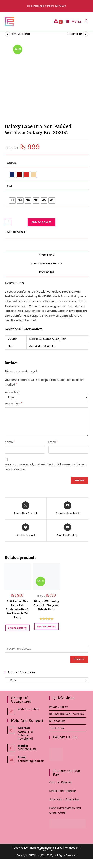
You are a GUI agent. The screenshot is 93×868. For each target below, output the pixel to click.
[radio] (12, 175)
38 (44, 346)
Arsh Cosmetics (28, 709)
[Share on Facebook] (67, 508)
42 (53, 346)
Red (57, 339)
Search (79, 659)
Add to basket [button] (47, 626)
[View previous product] (7, 34)
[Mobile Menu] (73, 21)
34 (35, 346)
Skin (64, 339)
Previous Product (20, 34)
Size (10, 186)
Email (53, 442)
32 (31, 346)
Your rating (12, 392)
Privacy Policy (59, 707)
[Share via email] (67, 530)
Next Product (75, 34)
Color (11, 163)
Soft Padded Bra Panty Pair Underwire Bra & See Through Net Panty (17, 609)
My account (57, 721)
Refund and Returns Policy (67, 714)
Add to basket (41, 222)
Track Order (57, 728)
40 (49, 346)
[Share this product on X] (25, 508)
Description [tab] (46, 255)
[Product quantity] (8, 222)
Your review (13, 404)
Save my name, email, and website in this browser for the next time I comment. (46, 467)
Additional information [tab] (47, 264)
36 (40, 346)
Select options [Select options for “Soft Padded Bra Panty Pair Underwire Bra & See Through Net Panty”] (17, 628)
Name (10, 442)
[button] (16, 232)
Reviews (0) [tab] (47, 272)
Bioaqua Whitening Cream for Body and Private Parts (46, 605)
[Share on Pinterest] (25, 530)
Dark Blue (36, 339)
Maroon (48, 339)
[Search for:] (85, 21)
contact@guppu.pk (31, 761)
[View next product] (86, 34)
